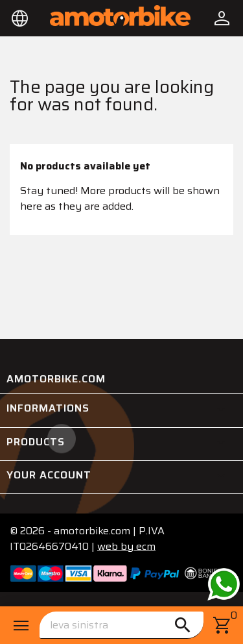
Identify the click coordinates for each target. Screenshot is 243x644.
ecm (126, 546)
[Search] (121, 625)
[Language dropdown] (20, 18)
